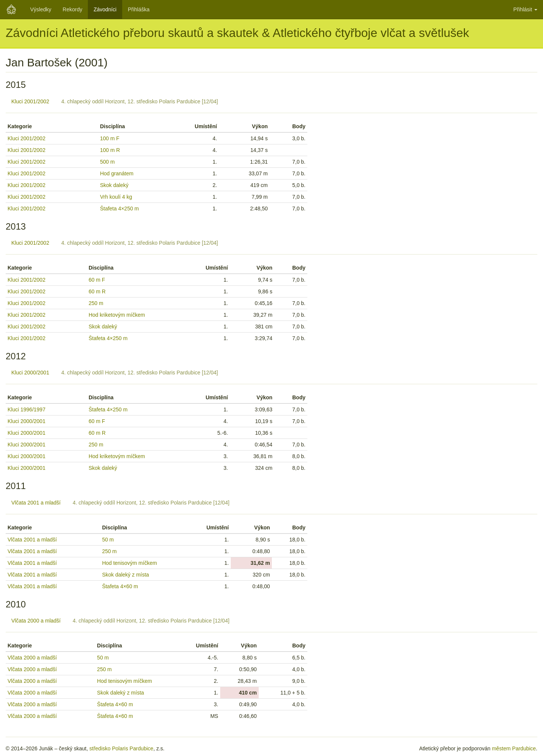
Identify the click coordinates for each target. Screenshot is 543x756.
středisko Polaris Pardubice (121, 748)
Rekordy (72, 9)
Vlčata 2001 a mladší (36, 503)
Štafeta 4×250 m (119, 209)
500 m (107, 162)
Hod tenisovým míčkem (130, 563)
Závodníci (105, 9)
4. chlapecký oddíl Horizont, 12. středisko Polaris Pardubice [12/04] (140, 101)
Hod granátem (117, 173)
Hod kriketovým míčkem (117, 315)
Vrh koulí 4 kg (116, 197)
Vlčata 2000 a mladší (36, 621)
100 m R (110, 150)
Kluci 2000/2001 (30, 373)
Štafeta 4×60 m (120, 586)
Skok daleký (114, 185)
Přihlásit (525, 9)
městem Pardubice (514, 748)
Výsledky (41, 9)
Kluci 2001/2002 (30, 101)
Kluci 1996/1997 (26, 409)
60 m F (97, 280)
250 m (96, 303)
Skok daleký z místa (126, 575)
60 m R (97, 291)
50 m (108, 540)
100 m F (110, 138)
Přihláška (139, 9)
